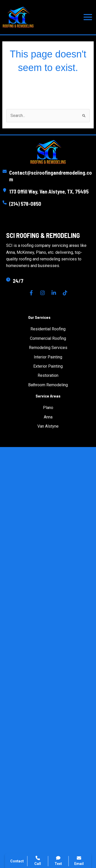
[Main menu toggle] (88, 17)
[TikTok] (65, 293)
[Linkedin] (54, 293)
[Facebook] (31, 293)
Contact (17, 861)
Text (58, 861)
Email (79, 861)
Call (38, 861)
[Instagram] (42, 293)
